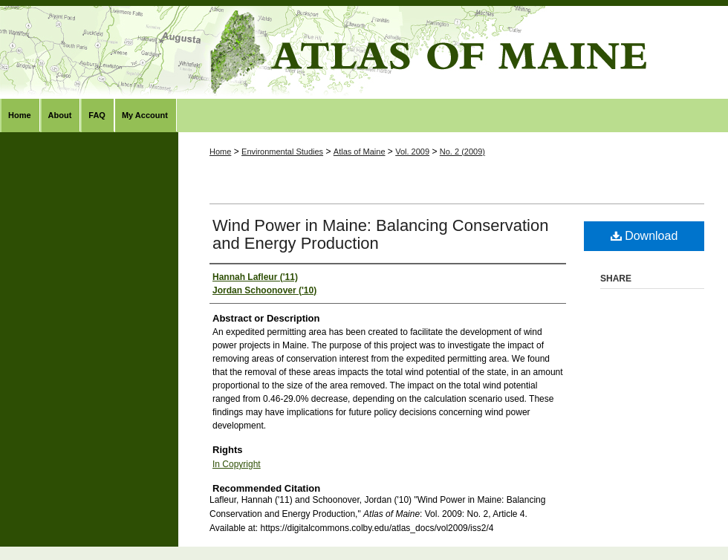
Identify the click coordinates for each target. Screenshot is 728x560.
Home (220, 152)
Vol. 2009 (412, 152)
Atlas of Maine (364, 52)
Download (644, 236)
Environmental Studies (282, 152)
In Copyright (237, 464)
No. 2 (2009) (462, 152)
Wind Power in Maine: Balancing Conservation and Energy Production (380, 234)
